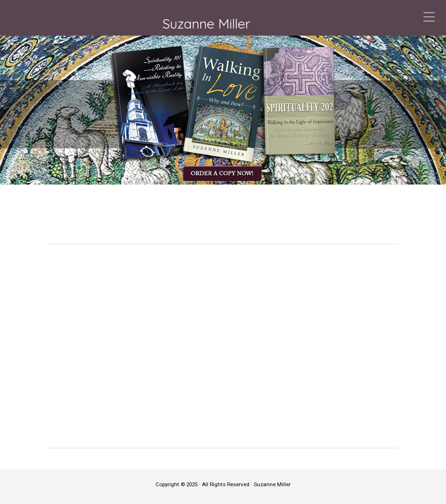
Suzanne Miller (206, 24)
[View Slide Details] (223, 110)
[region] (223, 110)
